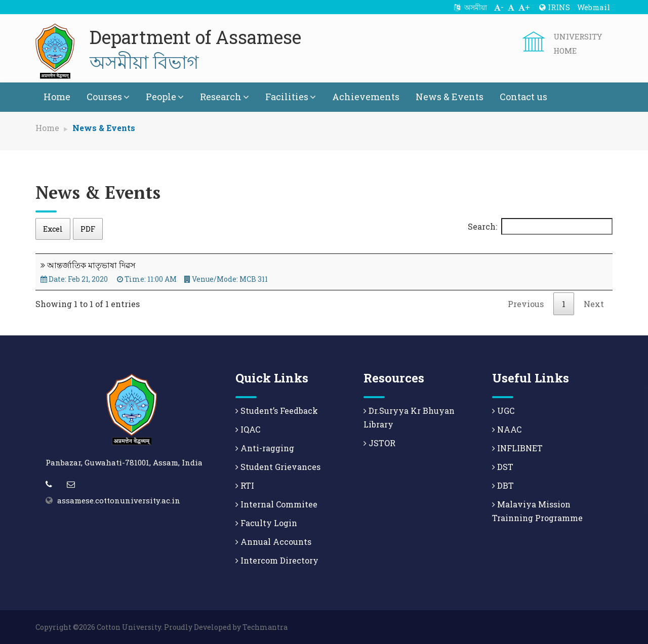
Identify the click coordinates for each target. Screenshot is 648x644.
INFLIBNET (517, 448)
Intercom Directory (277, 560)
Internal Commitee (276, 504)
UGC (503, 411)
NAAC (507, 429)
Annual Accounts (273, 542)
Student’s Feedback (277, 411)
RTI (245, 485)
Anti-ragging (265, 448)
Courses (108, 97)
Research (225, 97)
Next (594, 304)
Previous (526, 304)
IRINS (555, 7)
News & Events (450, 97)
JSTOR (379, 443)
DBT (503, 485)
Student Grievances (278, 467)
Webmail (594, 7)
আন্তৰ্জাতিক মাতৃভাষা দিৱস (91, 265)
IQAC (248, 429)
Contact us (523, 97)
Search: (540, 226)
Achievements (366, 97)
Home (57, 97)
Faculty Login (266, 523)
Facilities (291, 97)
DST (503, 467)
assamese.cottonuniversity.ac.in (119, 500)
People (165, 97)
